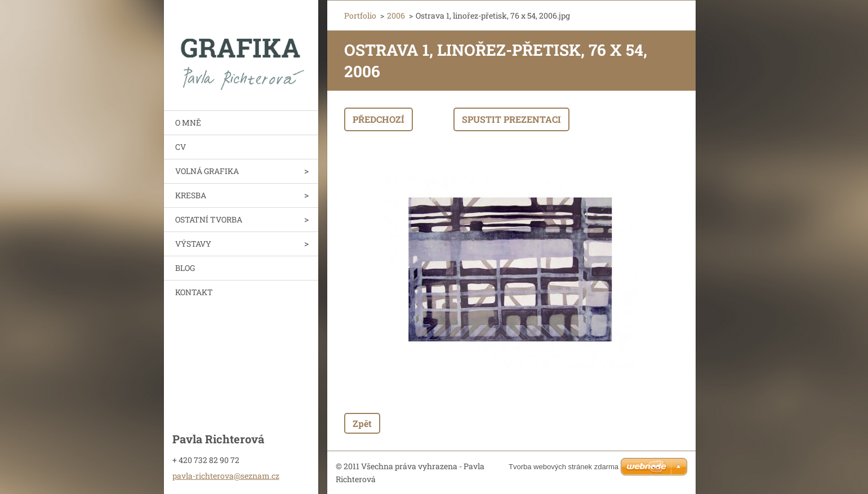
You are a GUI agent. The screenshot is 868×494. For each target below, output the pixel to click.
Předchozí (379, 119)
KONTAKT (194, 292)
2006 (396, 15)
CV (181, 147)
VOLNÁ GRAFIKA (207, 171)
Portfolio (360, 15)
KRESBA (191, 195)
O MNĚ (188, 123)
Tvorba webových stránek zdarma (564, 467)
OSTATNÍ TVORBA (209, 219)
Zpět (362, 423)
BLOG (185, 268)
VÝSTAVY (193, 244)
